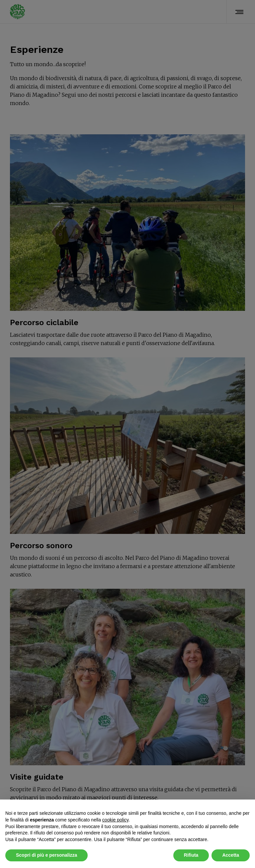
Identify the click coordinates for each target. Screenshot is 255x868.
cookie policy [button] (115, 820)
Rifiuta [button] (191, 855)
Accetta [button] (231, 855)
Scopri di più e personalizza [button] (46, 855)
